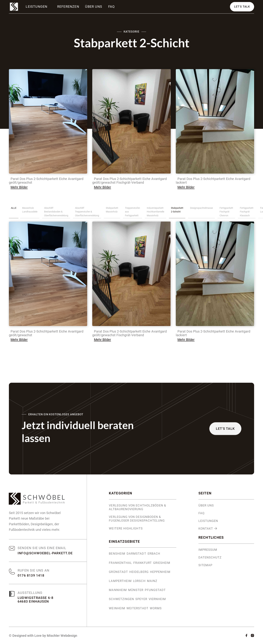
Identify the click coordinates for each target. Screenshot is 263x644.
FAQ (112, 7)
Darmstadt (136, 554)
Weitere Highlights (126, 528)
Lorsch (139, 581)
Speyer (141, 599)
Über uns (94, 7)
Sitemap (205, 565)
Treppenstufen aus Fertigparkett (133, 213)
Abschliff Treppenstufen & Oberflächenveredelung (87, 213)
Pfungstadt (155, 590)
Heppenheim (160, 572)
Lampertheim (120, 581)
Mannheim (118, 590)
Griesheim (162, 563)
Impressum (208, 550)
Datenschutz (210, 557)
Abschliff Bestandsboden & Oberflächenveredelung (56, 213)
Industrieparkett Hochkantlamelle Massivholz (155, 213)
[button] (37, 7)
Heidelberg (139, 572)
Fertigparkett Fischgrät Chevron (226, 213)
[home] (14, 7)
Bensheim (117, 554)
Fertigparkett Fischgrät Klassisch (247, 213)
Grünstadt (118, 572)
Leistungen (208, 521)
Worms (156, 608)
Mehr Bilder (19, 189)
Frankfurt (143, 563)
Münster (136, 590)
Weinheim (117, 608)
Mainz (152, 581)
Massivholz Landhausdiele (30, 211)
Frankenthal (120, 563)
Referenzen (68, 7)
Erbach (154, 554)
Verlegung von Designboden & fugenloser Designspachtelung (137, 519)
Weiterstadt (137, 608)
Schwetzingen (121, 599)
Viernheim (157, 599)
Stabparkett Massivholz (112, 211)
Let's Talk (242, 7)
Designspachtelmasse (201, 209)
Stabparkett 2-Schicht (177, 211)
